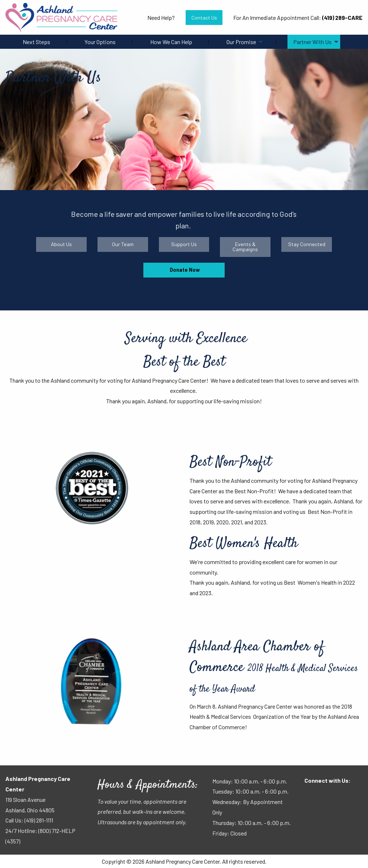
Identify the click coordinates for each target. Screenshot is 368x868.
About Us (61, 244)
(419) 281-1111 (39, 820)
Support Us (184, 244)
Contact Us (204, 18)
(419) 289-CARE (342, 18)
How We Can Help (171, 42)
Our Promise (241, 42)
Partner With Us (312, 42)
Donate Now (184, 270)
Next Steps (36, 42)
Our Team (123, 244)
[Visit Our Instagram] (333, 795)
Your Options (100, 42)
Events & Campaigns (245, 247)
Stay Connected (307, 244)
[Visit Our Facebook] (310, 795)
